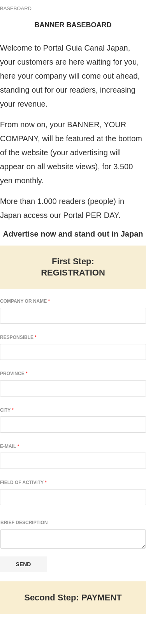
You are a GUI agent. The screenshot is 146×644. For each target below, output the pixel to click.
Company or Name (25, 301)
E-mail (10, 446)
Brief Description (24, 523)
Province (14, 374)
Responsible (18, 337)
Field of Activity (23, 483)
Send (24, 564)
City (7, 410)
